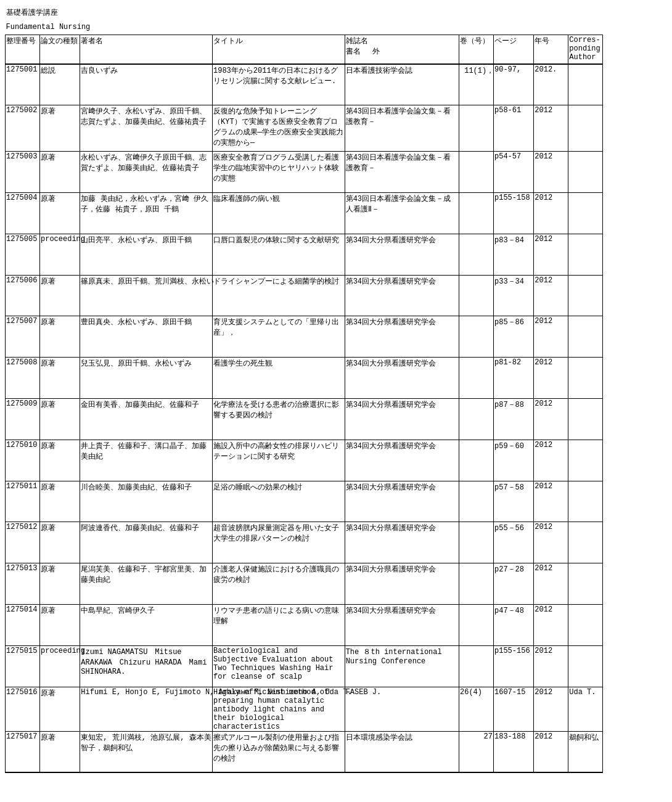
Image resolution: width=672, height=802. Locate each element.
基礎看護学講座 (32, 13)
